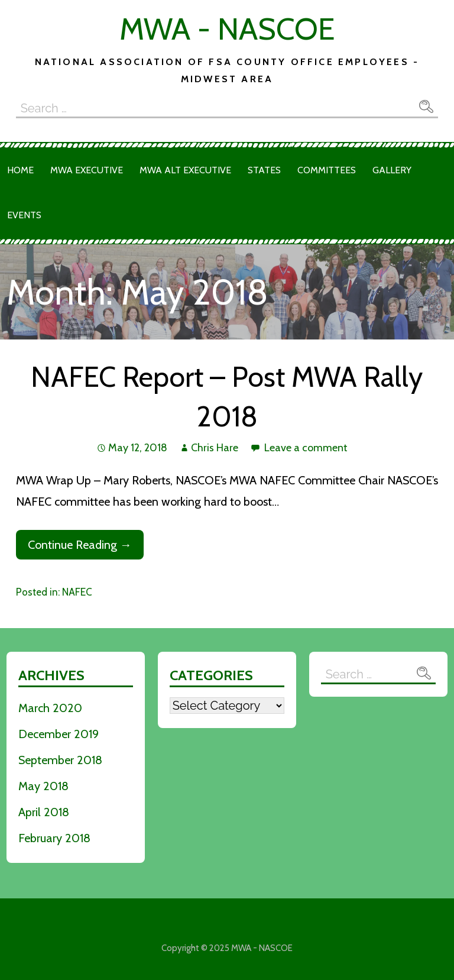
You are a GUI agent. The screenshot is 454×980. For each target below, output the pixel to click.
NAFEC (77, 592)
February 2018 (54, 838)
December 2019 (59, 734)
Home (20, 170)
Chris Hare (215, 448)
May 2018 (43, 786)
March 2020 (50, 708)
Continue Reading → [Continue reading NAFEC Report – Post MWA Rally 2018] (80, 545)
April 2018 (44, 812)
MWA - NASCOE (227, 29)
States (264, 170)
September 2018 (60, 760)
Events (24, 215)
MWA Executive (87, 170)
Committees (327, 170)
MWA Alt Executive (185, 170)
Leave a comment (306, 448)
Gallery (392, 170)
